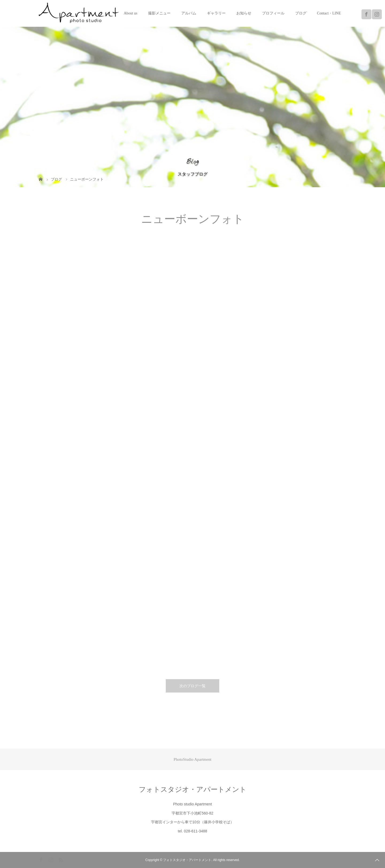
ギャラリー (216, 13)
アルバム (189, 13)
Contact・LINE (329, 13)
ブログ (301, 13)
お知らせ (244, 13)
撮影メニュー (159, 13)
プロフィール (273, 13)
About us (131, 13)
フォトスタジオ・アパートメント (193, 789)
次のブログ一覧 (192, 686)
